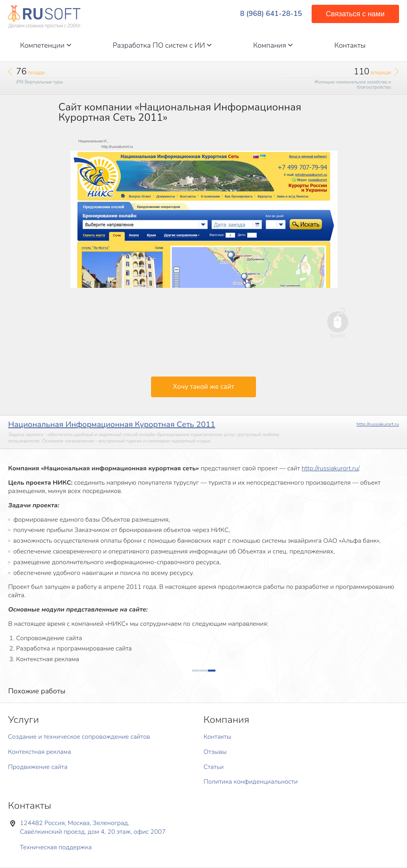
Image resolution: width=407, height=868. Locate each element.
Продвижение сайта (38, 767)
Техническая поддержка (56, 847)
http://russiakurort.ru (378, 424)
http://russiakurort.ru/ (330, 468)
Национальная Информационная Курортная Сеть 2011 (111, 424)
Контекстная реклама (40, 752)
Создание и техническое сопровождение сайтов (79, 737)
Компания (273, 45)
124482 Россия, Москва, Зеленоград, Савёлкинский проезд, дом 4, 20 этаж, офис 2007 (93, 827)
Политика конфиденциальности (251, 782)
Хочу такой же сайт (203, 387)
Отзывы (215, 752)
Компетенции (46, 45)
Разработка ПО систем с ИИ (163, 45)
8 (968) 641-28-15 (271, 14)
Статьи (214, 767)
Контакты (350, 45)
